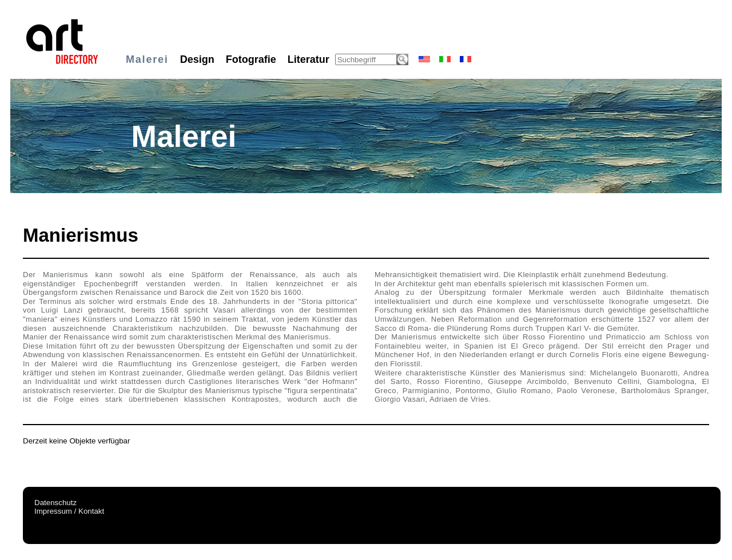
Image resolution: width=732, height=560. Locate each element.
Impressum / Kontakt (69, 511)
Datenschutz (55, 503)
